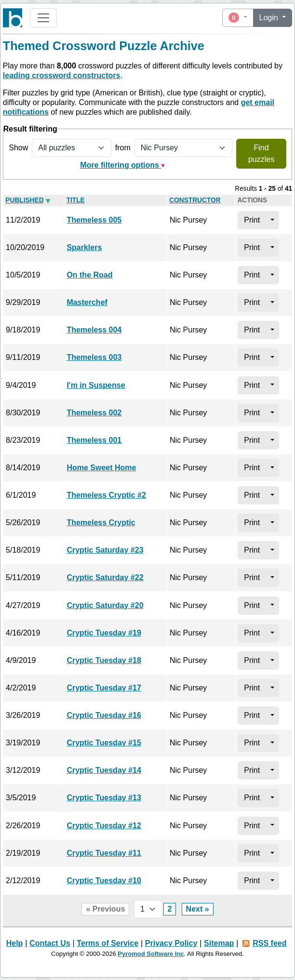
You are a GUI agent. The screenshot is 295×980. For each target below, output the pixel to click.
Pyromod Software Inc (151, 954)
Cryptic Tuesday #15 (104, 743)
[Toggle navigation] (43, 18)
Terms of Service (107, 943)
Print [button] (252, 220)
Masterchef (87, 302)
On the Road (89, 275)
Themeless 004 (94, 330)
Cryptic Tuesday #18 (104, 660)
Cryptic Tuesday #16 (104, 715)
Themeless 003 (94, 357)
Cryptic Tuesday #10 (104, 881)
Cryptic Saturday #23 (105, 550)
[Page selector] (148, 909)
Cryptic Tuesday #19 (104, 633)
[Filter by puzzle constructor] (184, 148)
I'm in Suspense (96, 385)
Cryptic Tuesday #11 (104, 853)
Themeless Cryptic (101, 523)
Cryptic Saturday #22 (105, 577)
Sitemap (219, 943)
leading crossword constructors (62, 75)
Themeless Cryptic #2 (106, 495)
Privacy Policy (171, 943)
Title (76, 200)
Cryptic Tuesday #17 (104, 688)
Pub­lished (24, 200)
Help (15, 943)
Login (270, 18)
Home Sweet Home (101, 468)
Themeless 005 (94, 220)
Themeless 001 (94, 440)
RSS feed (269, 943)
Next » (198, 909)
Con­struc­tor (195, 200)
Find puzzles (261, 153)
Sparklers (84, 247)
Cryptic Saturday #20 (105, 605)
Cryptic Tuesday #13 (104, 798)
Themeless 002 (94, 413)
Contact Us (50, 943)
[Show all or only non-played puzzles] (71, 148)
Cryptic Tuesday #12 (104, 826)
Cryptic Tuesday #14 (104, 770)
